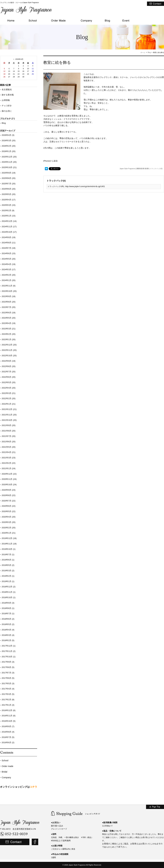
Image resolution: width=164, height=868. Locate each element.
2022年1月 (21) (9, 404)
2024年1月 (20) (9, 280)
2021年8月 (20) (9, 431)
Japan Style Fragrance (127, 169)
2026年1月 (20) (9, 151)
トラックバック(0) (156, 169)
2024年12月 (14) (9, 221)
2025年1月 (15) (9, 216)
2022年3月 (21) (9, 393)
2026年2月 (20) (9, 146)
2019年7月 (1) (8, 554)
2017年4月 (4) (8, 689)
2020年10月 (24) (9, 485)
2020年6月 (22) (9, 506)
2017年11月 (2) (9, 651)
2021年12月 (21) (9, 409)
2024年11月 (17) (9, 227)
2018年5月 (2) (8, 624)
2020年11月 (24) (9, 479)
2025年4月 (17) (9, 200)
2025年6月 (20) (9, 189)
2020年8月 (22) (9, 495)
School (5, 760)
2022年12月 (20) (9, 345)
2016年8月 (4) (8, 732)
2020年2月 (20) (9, 528)
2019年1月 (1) (8, 581)
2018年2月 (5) (8, 640)
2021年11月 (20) (9, 415)
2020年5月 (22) (9, 511)
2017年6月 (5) (8, 678)
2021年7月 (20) (9, 436)
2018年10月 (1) (9, 597)
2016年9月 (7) (8, 726)
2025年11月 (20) (9, 162)
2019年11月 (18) (9, 544)
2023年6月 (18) (9, 313)
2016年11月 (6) (9, 716)
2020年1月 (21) (9, 533)
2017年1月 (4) (8, 705)
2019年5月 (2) (8, 565)
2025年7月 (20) (9, 184)
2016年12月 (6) (9, 710)
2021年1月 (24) (9, 468)
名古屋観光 (7, 90)
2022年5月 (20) (9, 382)
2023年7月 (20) (9, 307)
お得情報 (6, 100)
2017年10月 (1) (9, 657)
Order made (8, 766)
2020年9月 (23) (9, 490)
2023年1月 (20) (9, 339)
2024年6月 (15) (9, 253)
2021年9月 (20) (9, 425)
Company (6, 777)
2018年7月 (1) (8, 614)
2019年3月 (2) (8, 571)
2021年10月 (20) (9, 420)
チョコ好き (7, 106)
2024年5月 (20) (9, 259)
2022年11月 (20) (9, 350)
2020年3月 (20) (9, 522)
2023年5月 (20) (9, 318)
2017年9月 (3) (8, 662)
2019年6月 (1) (8, 560)
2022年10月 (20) (9, 356)
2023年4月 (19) (9, 323)
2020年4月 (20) (9, 517)
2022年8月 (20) (9, 366)
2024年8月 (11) (9, 243)
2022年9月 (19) (9, 361)
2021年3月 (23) (9, 458)
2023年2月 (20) (9, 334)
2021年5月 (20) (9, 447)
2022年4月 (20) (9, 388)
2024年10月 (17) (9, 232)
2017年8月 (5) (8, 667)
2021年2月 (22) (9, 463)
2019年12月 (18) (9, 538)
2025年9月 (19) (9, 173)
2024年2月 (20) (9, 275)
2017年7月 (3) (8, 673)
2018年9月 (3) (8, 603)
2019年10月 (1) (9, 549)
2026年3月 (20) (9, 140)
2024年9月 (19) (9, 237)
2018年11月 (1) (9, 592)
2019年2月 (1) (8, 576)
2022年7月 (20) (9, 372)
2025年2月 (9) (8, 210)
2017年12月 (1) (9, 646)
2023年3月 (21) (9, 329)
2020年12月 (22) (9, 474)
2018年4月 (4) (8, 630)
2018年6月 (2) (8, 619)
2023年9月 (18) (9, 296)
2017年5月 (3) (8, 683)
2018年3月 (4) (8, 635)
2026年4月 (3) (8, 135)
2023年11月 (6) (9, 286)
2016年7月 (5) (8, 737)
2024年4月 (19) (9, 264)
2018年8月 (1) (8, 608)
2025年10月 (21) (9, 167)
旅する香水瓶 (8, 95)
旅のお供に (7, 111)
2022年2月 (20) (9, 398)
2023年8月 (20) (9, 302)
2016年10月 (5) (9, 721)
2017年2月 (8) (8, 700)
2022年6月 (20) (9, 377)
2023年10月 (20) (9, 291)
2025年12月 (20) (9, 157)
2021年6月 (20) (9, 442)
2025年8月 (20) (9, 178)
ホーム (143, 52)
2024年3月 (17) (9, 269)
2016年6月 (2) (8, 742)
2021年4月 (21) (9, 452)
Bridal (4, 772)
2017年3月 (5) (8, 694)
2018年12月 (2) (9, 587)
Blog (149, 52)
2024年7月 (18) (9, 248)
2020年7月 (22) (9, 501)
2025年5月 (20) (9, 194)
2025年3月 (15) (9, 205)
